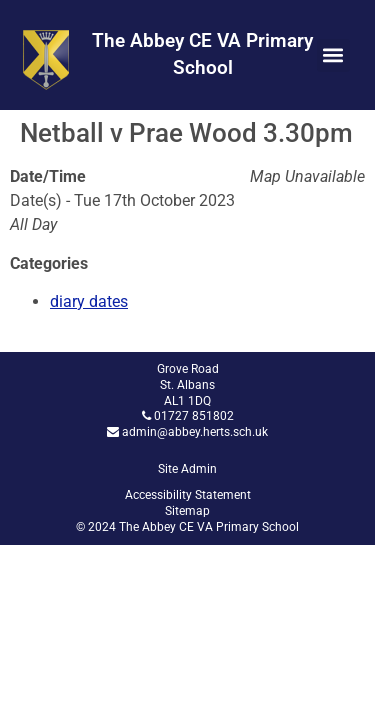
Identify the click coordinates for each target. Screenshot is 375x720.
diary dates (89, 301)
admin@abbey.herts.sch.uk (195, 432)
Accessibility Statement (188, 495)
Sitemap (187, 511)
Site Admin (187, 469)
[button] (333, 55)
